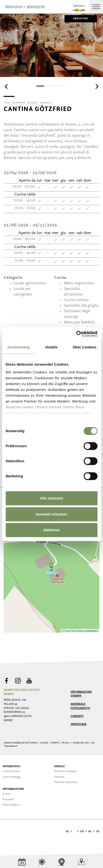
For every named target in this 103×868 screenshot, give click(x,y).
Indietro (76, 19)
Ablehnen (51, 530)
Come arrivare (11, 771)
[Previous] (7, 86)
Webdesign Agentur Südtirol (10, 832)
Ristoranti (9, 800)
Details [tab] (52, 347)
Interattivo (11, 767)
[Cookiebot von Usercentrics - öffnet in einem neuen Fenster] (76, 334)
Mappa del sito (81, 743)
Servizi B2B (78, 724)
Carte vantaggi (12, 777)
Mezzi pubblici (11, 805)
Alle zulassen (51, 498)
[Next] (96, 86)
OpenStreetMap (74, 631)
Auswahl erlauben (51, 514)
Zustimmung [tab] (18, 347)
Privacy (66, 743)
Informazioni (13, 789)
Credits (55, 743)
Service (59, 767)
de (67, 832)
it (75, 832)
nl (90, 832)
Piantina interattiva (66, 782)
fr (98, 832)
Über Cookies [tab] (84, 347)
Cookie (44, 743)
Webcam (59, 777)
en (82, 832)
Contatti (77, 716)
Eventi (6, 794)
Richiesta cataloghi (65, 771)
